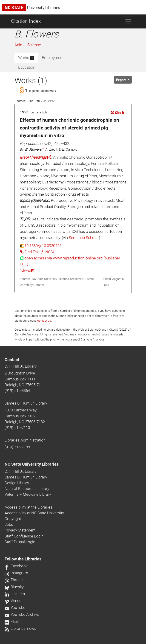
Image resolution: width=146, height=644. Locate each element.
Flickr (12, 622)
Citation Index (26, 21)
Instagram (16, 573)
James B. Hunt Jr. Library (26, 403)
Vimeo (13, 601)
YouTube (15, 607)
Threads (15, 580)
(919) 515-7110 (17, 427)
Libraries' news (20, 628)
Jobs (9, 524)
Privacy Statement (20, 530)
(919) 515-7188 (17, 447)
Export (121, 80)
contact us (44, 321)
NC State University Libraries (32, 464)
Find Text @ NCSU (38, 252)
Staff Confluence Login (24, 536)
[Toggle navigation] (128, 21)
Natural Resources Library (27, 489)
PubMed (27, 271)
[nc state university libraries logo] (74, 10)
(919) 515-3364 (17, 391)
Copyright (13, 519)
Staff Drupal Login (20, 542)
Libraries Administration (25, 440)
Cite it (117, 113)
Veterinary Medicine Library (28, 494)
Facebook (16, 566)
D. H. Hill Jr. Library (21, 366)
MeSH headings (36, 157)
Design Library (17, 483)
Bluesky (14, 587)
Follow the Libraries (23, 559)
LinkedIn (15, 594)
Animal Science (28, 45)
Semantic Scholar (84, 238)
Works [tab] (26, 58)
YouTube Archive (22, 614)
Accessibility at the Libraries (29, 507)
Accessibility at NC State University (34, 513)
